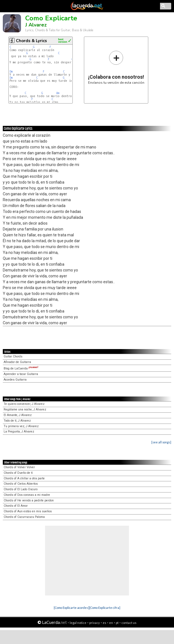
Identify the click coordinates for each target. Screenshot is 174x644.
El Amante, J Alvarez (18, 415)
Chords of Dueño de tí (18, 473)
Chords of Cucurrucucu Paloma (24, 517)
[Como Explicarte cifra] (105, 608)
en (111, 623)
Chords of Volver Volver (19, 467)
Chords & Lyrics (31, 41)
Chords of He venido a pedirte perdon (29, 500)
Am (58, 93)
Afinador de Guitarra (17, 362)
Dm (11, 72)
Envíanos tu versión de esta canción (116, 67)
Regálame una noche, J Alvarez (25, 409)
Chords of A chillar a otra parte (24, 478)
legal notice (78, 623)
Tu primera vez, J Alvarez (21, 426)
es (104, 623)
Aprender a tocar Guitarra (21, 374)
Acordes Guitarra (15, 380)
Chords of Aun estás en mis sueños (28, 511)
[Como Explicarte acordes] (71, 608)
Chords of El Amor (16, 506)
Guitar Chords (13, 356)
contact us (129, 623)
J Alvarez (36, 25)
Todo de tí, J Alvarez (17, 421)
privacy (95, 623)
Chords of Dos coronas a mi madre (27, 495)
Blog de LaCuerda (21, 368)
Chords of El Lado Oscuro (21, 489)
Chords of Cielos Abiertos (21, 484)
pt (117, 623)
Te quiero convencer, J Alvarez (24, 404)
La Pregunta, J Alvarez (19, 432)
